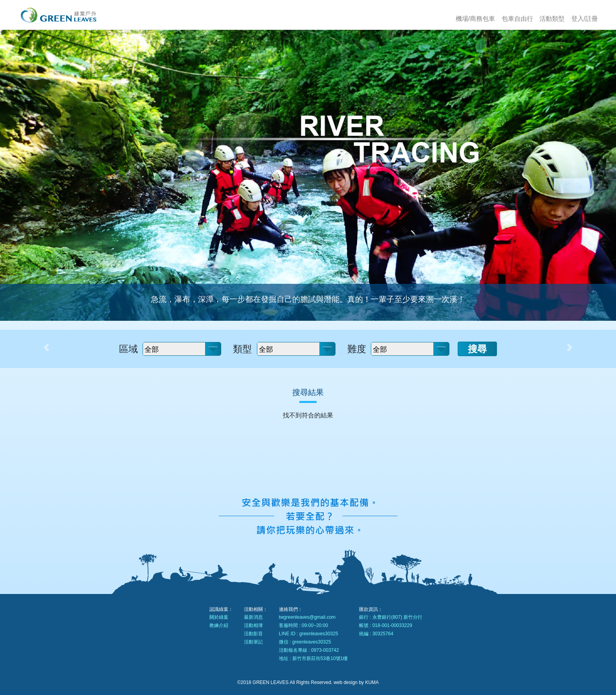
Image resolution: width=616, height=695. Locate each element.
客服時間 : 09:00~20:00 (303, 625)
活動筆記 (253, 642)
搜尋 (477, 349)
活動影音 (253, 634)
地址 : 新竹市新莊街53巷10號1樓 (313, 658)
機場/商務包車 (475, 19)
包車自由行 (517, 19)
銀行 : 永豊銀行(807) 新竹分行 (391, 617)
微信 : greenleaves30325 (305, 642)
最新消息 (253, 617)
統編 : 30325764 (376, 634)
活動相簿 (253, 625)
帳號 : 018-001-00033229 (386, 625)
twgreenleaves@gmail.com (307, 617)
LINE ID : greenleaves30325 (309, 634)
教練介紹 (219, 625)
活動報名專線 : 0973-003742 (309, 650)
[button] (46, 347)
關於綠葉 (219, 617)
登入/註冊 (585, 19)
